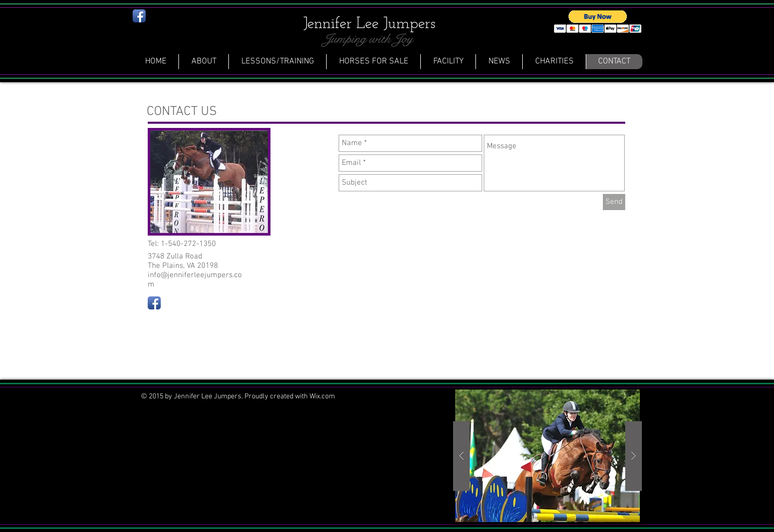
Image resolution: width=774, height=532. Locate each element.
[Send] (614, 202)
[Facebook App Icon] (139, 16)
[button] (598, 22)
